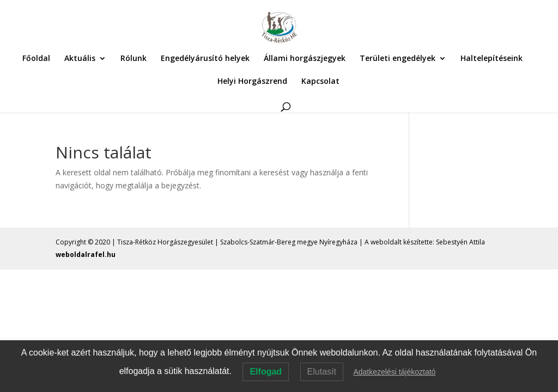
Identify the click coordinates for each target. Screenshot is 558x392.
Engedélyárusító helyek (205, 59)
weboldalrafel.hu (86, 255)
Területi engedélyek (398, 59)
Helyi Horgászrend (252, 82)
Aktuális (80, 59)
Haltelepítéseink (492, 59)
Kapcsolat (320, 82)
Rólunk (134, 59)
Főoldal (36, 59)
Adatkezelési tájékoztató (394, 372)
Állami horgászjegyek (305, 59)
